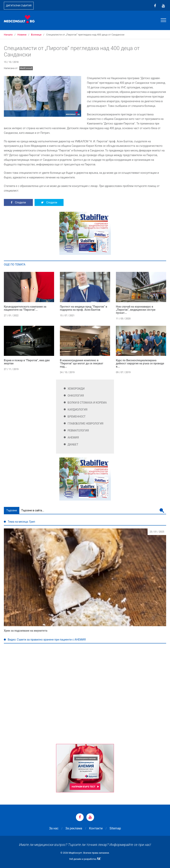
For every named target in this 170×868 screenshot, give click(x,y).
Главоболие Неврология (85, 424)
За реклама (74, 828)
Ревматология (78, 431)
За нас (54, 828)
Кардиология (78, 410)
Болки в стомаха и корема (87, 403)
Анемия (73, 437)
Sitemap (115, 828)
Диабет (73, 444)
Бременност (77, 417)
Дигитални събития (19, 6)
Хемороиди (76, 389)
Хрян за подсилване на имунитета (26, 631)
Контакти (96, 828)
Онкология (76, 396)
